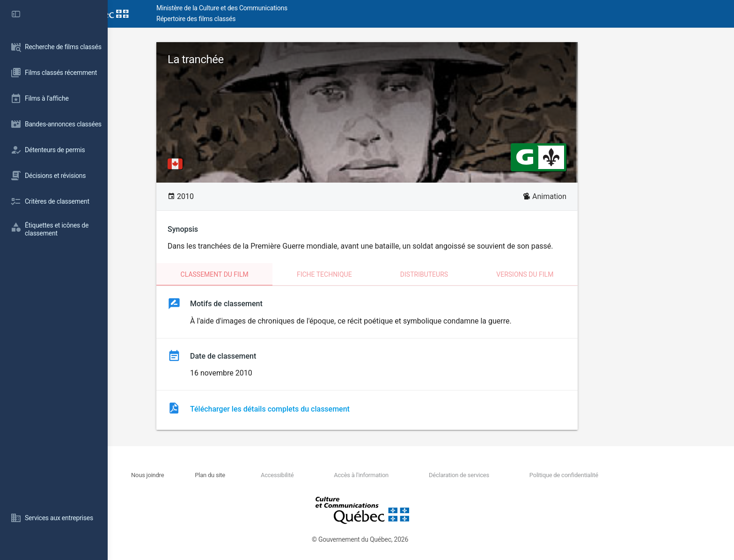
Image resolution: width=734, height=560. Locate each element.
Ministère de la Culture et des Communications (276, 8)
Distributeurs (478, 274)
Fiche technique (378, 274)
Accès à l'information (415, 475)
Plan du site (264, 475)
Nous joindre (202, 475)
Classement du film (268, 274)
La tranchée (250, 59)
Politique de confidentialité (617, 475)
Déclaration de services (513, 475)
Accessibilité (331, 475)
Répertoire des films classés (250, 19)
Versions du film (579, 274)
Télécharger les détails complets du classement (324, 409)
